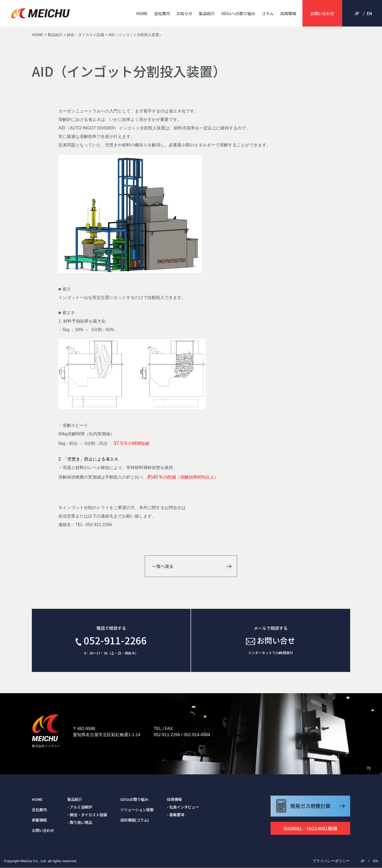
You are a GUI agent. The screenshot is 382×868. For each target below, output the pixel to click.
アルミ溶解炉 (81, 807)
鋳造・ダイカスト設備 (88, 815)
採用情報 (288, 13)
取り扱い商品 (81, 822)
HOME (142, 13)
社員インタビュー (184, 807)
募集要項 (177, 815)
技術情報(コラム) (134, 820)
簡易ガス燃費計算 (310, 806)
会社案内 (162, 13)
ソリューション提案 (137, 810)
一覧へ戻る (163, 566)
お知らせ (184, 13)
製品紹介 (207, 13)
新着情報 (39, 820)
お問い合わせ (322, 13)
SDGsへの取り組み (238, 13)
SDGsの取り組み (134, 799)
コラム (268, 13)
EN (369, 13)
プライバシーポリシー (331, 861)
